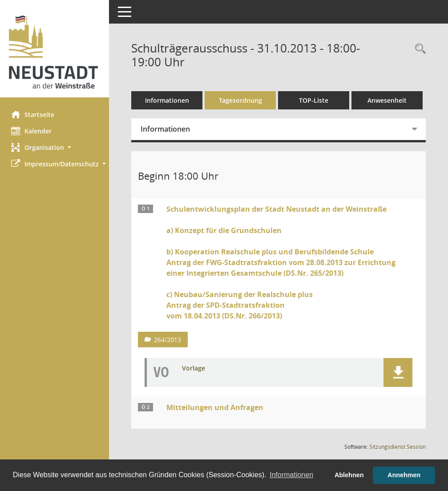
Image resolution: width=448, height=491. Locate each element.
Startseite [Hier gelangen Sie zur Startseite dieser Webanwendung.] (35, 114)
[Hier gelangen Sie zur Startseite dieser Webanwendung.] (56, 52)
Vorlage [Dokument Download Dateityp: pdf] (196, 388)
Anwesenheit (169, 120)
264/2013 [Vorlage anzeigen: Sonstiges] (170, 360)
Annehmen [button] (404, 475)
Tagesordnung (243, 100)
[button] (56, 147)
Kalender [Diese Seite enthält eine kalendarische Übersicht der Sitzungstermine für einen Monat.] (34, 131)
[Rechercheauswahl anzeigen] (418, 49)
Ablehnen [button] (349, 475)
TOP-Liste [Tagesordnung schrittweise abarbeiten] (316, 100)
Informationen (169, 100)
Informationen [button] (291, 475)
